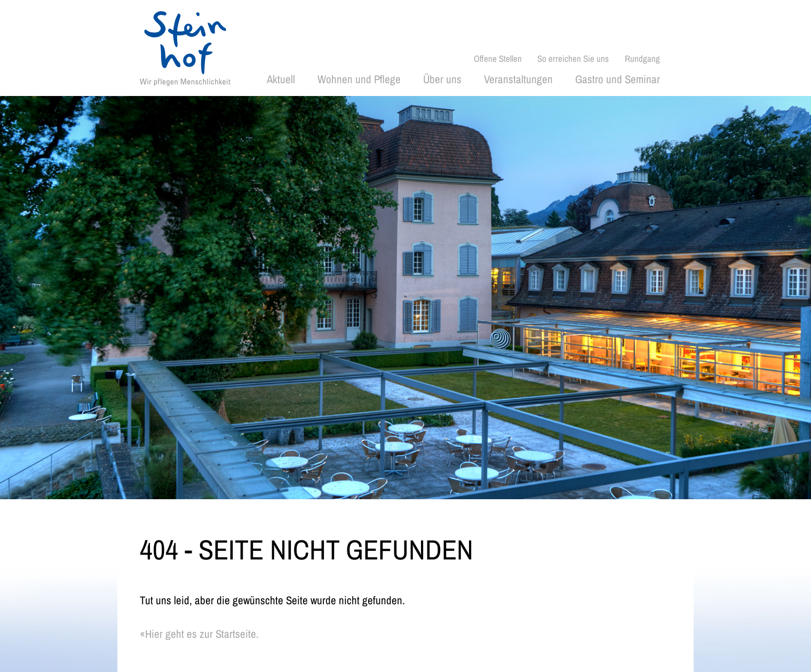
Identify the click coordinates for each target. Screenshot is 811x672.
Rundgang (642, 58)
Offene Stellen (498, 58)
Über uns (442, 79)
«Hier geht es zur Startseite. (199, 634)
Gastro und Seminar (618, 79)
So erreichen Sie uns (573, 58)
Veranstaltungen (518, 79)
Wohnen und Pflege (359, 79)
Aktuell (281, 79)
